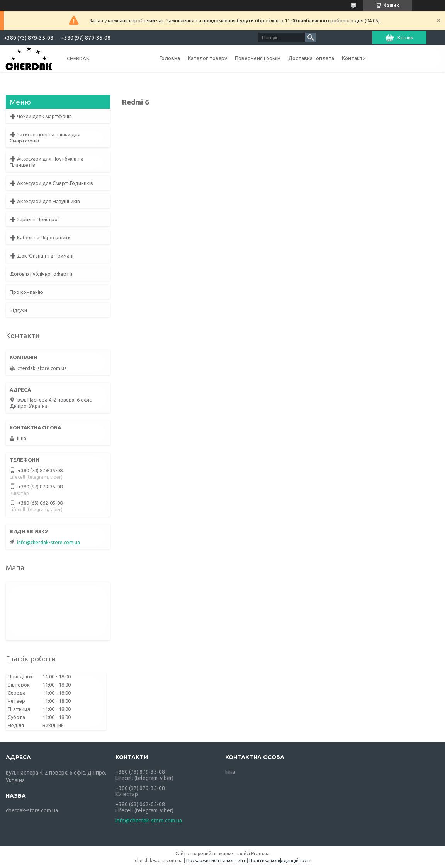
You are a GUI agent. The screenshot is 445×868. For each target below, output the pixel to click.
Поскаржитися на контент (216, 860)
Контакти (354, 58)
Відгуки (18, 310)
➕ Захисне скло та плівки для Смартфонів (45, 137)
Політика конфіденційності (280, 860)
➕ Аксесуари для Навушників (45, 201)
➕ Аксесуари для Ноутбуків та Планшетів (47, 162)
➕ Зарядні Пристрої (34, 219)
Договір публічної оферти (41, 274)
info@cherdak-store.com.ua (48, 542)
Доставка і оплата (311, 58)
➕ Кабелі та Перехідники (40, 237)
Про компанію (26, 292)
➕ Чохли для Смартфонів (41, 116)
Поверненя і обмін (258, 58)
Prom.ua (260, 854)
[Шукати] (311, 37)
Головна (170, 58)
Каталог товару (207, 58)
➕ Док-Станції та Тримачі (42, 256)
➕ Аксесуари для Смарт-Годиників (51, 183)
